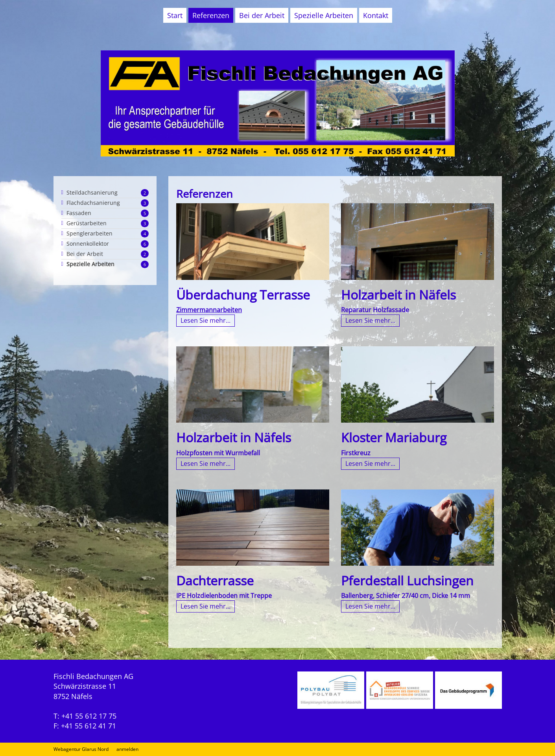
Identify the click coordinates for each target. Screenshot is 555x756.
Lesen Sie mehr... (206, 320)
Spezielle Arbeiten (324, 15)
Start (175, 15)
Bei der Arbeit (262, 15)
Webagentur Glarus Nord (81, 749)
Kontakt (376, 15)
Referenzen (211, 15)
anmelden (127, 749)
